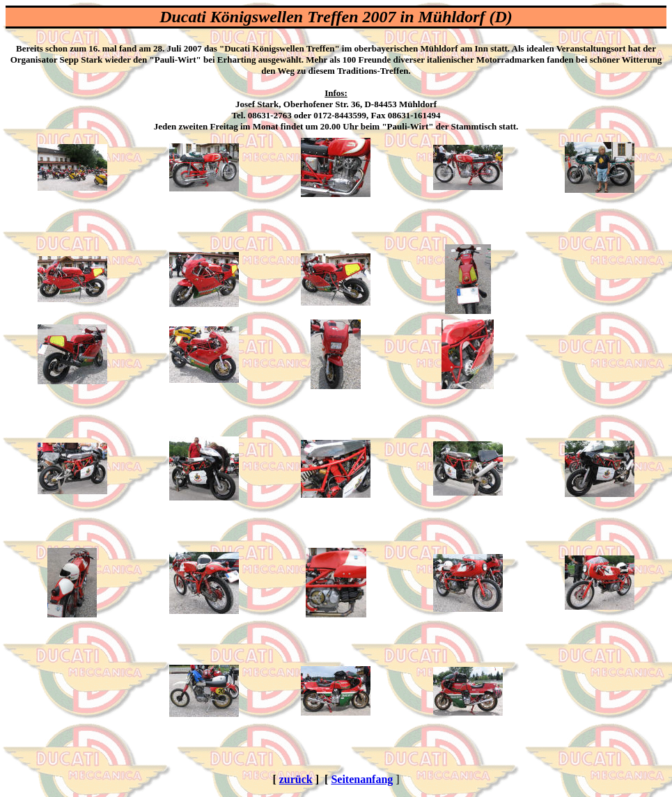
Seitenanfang (362, 779)
